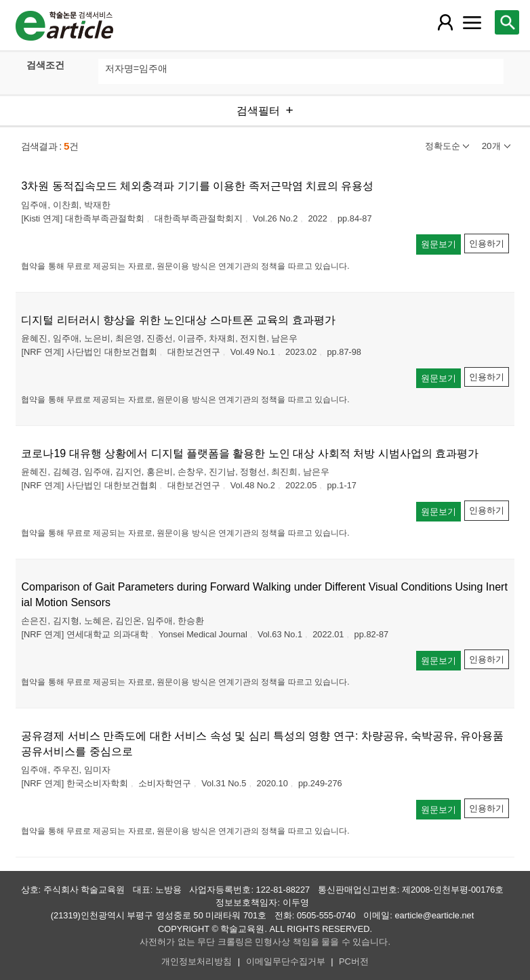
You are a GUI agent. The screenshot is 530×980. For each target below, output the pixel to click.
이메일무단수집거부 (286, 961)
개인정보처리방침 (197, 961)
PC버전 (354, 961)
